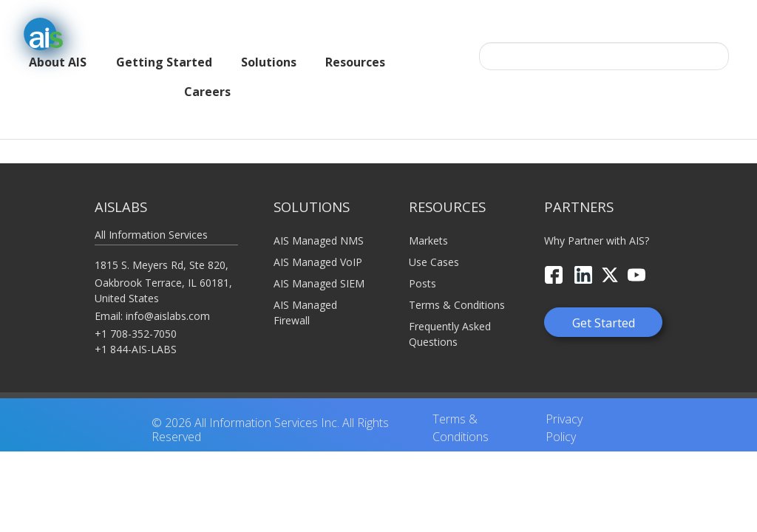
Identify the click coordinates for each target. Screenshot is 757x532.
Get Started (604, 308)
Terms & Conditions (457, 290)
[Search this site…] (604, 56)
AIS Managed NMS (319, 226)
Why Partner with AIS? (597, 226)
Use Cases (434, 247)
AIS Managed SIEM (319, 269)
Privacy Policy (564, 414)
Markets (428, 226)
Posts (422, 269)
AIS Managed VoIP (318, 247)
